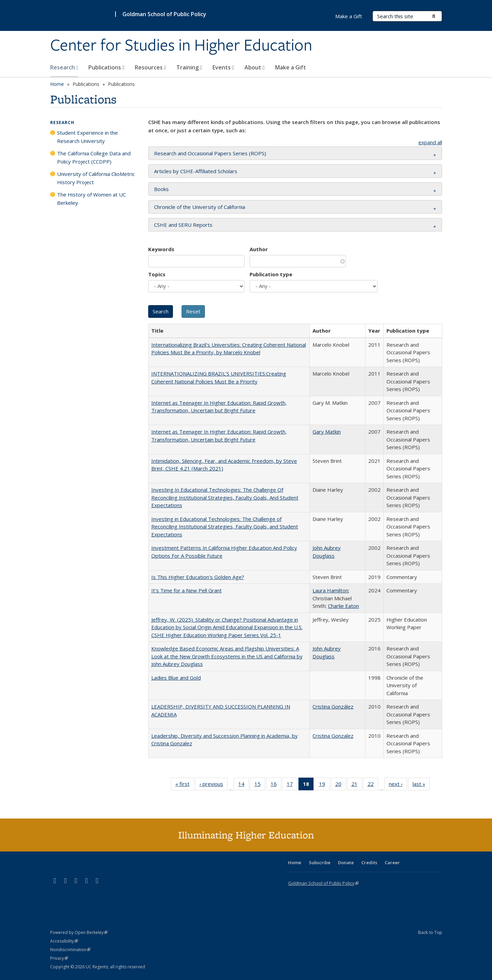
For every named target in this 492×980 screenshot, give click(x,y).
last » (421, 785)
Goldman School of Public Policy (164, 14)
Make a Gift (291, 67)
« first (185, 785)
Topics (157, 274)
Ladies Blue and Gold (176, 678)
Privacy (59, 958)
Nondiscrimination (70, 950)
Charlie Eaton (343, 606)
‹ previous (214, 785)
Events (223, 67)
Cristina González (333, 706)
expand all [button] (430, 142)
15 (260, 785)
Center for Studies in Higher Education (181, 46)
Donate (346, 862)
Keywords (161, 249)
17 (292, 785)
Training (189, 67)
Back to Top (430, 932)
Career (392, 862)
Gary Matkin (327, 432)
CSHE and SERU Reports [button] (183, 225)
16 (276, 785)
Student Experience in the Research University (88, 137)
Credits (369, 862)
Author (259, 249)
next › (398, 785)
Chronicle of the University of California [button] (200, 207)
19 (324, 785)
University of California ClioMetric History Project (96, 178)
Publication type (271, 274)
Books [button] (161, 189)
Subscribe (320, 862)
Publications (106, 67)
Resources (150, 67)
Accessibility (64, 941)
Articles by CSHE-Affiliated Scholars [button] (196, 171)
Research (64, 67)
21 (357, 785)
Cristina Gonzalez (333, 736)
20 (341, 785)
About (255, 67)
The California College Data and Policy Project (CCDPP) (94, 157)
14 (244, 785)
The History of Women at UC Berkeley (91, 199)
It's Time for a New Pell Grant (187, 590)
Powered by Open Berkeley (79, 932)
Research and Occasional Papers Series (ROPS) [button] (210, 153)
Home (57, 84)
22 (373, 785)
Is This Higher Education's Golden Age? (198, 577)
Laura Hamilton (330, 590)
